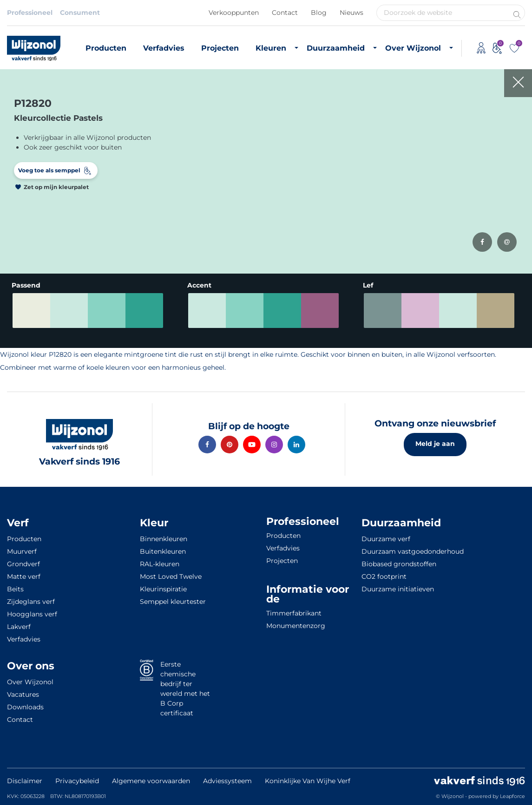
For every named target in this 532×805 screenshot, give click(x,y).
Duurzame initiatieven (398, 589)
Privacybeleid (77, 781)
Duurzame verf (386, 539)
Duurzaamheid (336, 48)
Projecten (220, 48)
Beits (15, 589)
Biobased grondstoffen (399, 564)
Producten (106, 48)
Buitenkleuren (163, 551)
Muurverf (22, 551)
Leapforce (512, 796)
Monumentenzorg (296, 626)
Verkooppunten (234, 13)
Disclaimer (25, 781)
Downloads (25, 707)
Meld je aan (435, 444)
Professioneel (30, 13)
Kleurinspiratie (163, 589)
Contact (285, 13)
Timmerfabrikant (294, 613)
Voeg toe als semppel (49, 170)
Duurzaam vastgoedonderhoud (413, 551)
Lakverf (19, 627)
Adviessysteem (227, 781)
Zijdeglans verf (31, 602)
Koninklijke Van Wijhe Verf (308, 781)
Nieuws (351, 13)
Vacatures (23, 694)
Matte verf (24, 576)
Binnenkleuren (164, 539)
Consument (80, 13)
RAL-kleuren (160, 564)
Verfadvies (164, 48)
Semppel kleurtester (173, 602)
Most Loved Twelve (171, 576)
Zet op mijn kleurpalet (56, 187)
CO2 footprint (384, 576)
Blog (319, 13)
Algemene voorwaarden (151, 781)
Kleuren (271, 48)
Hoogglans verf (32, 614)
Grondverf (23, 564)
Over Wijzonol (413, 48)
